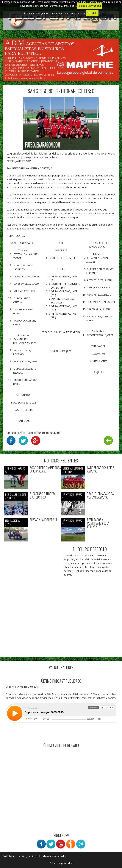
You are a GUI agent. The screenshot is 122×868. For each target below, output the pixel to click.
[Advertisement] (61, 627)
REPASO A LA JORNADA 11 (43, 520)
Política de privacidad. (90, 6)
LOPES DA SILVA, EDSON (27, 284)
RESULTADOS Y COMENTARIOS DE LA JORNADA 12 (98, 523)
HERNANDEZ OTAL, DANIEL (101, 302)
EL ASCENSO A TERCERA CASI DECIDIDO (43, 495)
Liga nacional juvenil (12, 522)
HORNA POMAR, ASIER (26, 362)
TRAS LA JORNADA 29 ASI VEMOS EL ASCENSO (101, 495)
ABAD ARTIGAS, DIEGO (99, 295)
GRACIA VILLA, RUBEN (98, 309)
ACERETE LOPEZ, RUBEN (99, 280)
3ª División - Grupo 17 (15, 470)
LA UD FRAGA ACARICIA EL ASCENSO (101, 469)
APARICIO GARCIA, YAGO (27, 277)
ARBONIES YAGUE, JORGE (100, 335)
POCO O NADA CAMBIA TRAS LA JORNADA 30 (45, 469)
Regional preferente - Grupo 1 (73, 470)
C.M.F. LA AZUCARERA (67, 332)
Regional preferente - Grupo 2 (15, 496)
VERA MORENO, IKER (24, 291)
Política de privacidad (61, 863)
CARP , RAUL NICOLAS (98, 288)
